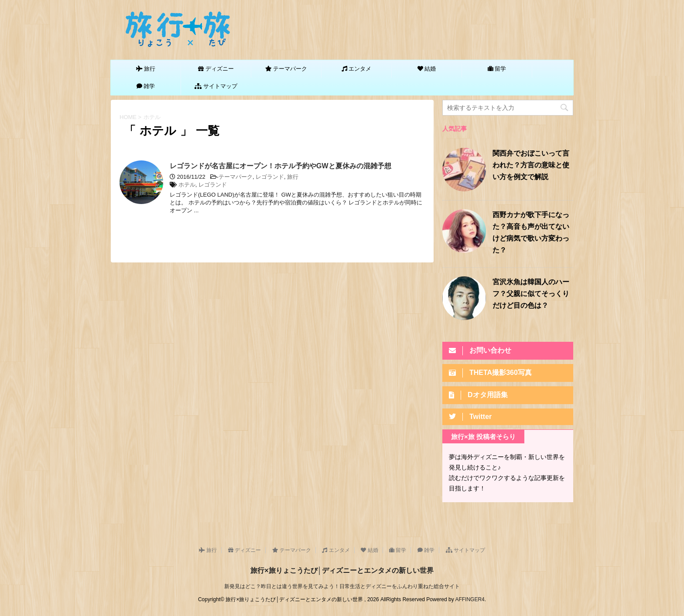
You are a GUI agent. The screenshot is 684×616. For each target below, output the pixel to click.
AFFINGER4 (470, 599)
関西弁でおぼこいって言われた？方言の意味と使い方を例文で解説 (531, 166)
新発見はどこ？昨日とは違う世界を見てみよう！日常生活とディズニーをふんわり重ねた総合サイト (342, 586)
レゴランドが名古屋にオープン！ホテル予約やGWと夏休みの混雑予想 (280, 166)
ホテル (187, 185)
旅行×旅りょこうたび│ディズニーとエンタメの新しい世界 (342, 570)
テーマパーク (236, 177)
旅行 (293, 177)
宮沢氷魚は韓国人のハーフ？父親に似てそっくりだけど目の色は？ (531, 294)
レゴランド (270, 177)
